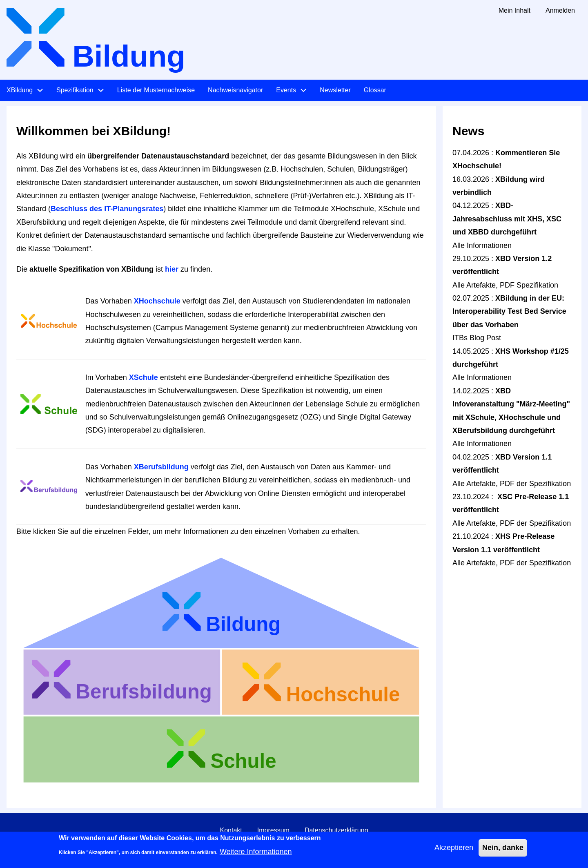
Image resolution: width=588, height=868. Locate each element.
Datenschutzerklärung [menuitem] (336, 830)
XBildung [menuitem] (20, 90)
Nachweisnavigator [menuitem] (235, 90)
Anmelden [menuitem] (560, 10)
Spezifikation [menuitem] (75, 90)
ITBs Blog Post (477, 338)
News (468, 131)
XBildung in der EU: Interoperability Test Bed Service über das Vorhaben (509, 311)
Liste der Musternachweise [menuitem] (156, 90)
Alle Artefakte (474, 285)
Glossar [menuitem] (375, 90)
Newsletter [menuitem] (335, 90)
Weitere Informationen (256, 855)
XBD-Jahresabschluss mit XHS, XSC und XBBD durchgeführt (507, 219)
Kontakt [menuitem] (231, 830)
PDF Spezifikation (529, 285)
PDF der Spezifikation (535, 484)
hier (172, 269)
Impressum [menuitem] (273, 830)
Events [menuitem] (286, 90)
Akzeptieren (454, 851)
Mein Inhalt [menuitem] (514, 10)
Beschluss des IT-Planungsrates (107, 209)
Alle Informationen (482, 245)
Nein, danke (503, 851)
